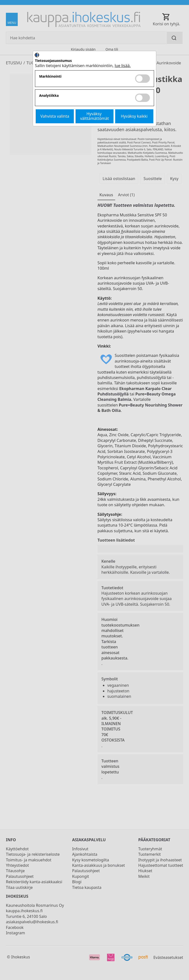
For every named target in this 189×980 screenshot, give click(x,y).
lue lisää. (123, 66)
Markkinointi (50, 77)
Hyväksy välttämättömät (95, 116)
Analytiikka (49, 96)
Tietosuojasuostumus (53, 61)
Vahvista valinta (55, 116)
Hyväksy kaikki (134, 116)
